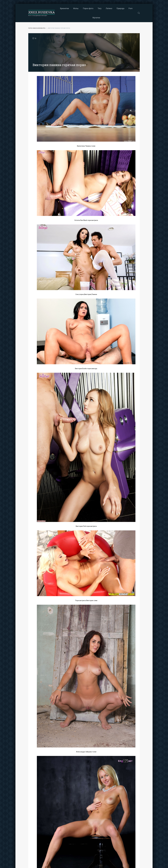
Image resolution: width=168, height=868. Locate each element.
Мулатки (96, 18)
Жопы (76, 8)
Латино (109, 8)
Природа (120, 8)
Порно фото (88, 8)
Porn (131, 8)
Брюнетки (64, 8)
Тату (100, 8)
